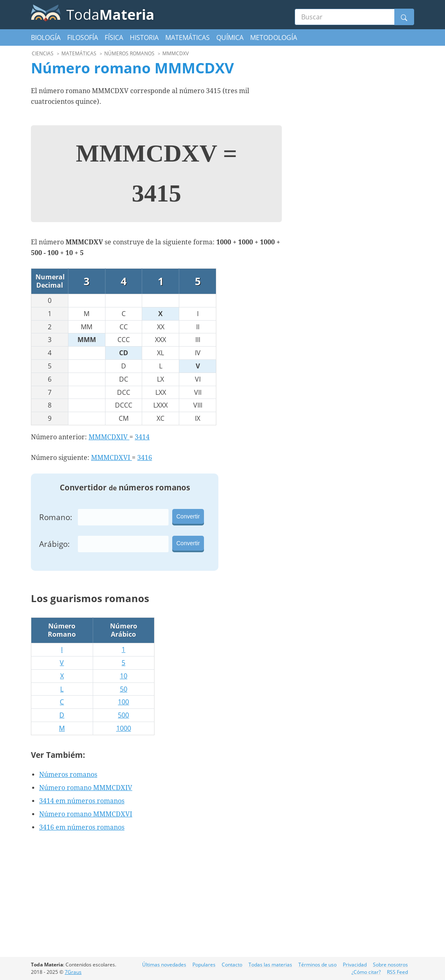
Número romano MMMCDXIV (86, 788)
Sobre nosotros (390, 965)
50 (124, 689)
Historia (144, 38)
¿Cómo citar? (366, 972)
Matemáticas (187, 38)
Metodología (274, 38)
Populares (204, 965)
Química (230, 38)
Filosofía (83, 38)
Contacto (232, 965)
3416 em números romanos (82, 827)
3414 (142, 437)
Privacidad (355, 965)
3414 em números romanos (82, 801)
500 (123, 715)
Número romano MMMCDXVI (86, 814)
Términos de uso (317, 965)
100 (123, 702)
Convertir (188, 516)
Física (114, 38)
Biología (46, 38)
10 (124, 676)
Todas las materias (270, 965)
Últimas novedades (164, 965)
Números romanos (68, 775)
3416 (145, 458)
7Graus (73, 972)
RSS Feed (397, 972)
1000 (124, 728)
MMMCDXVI (111, 458)
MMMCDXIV (109, 437)
